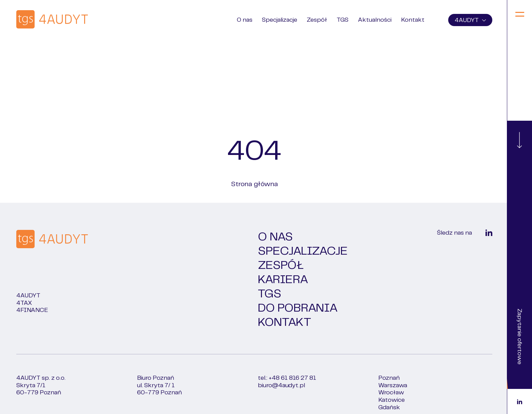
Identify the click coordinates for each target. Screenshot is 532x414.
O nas (245, 20)
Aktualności (375, 20)
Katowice (392, 400)
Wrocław (391, 393)
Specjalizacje (280, 20)
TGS (343, 20)
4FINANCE (32, 310)
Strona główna (254, 184)
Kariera (283, 280)
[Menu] (520, 15)
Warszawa (393, 386)
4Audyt (28, 296)
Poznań (389, 378)
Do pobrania (298, 308)
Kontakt (413, 20)
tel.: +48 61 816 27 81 (287, 378)
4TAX (24, 303)
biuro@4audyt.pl (281, 386)
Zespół (317, 20)
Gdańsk (389, 408)
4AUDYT (470, 20)
